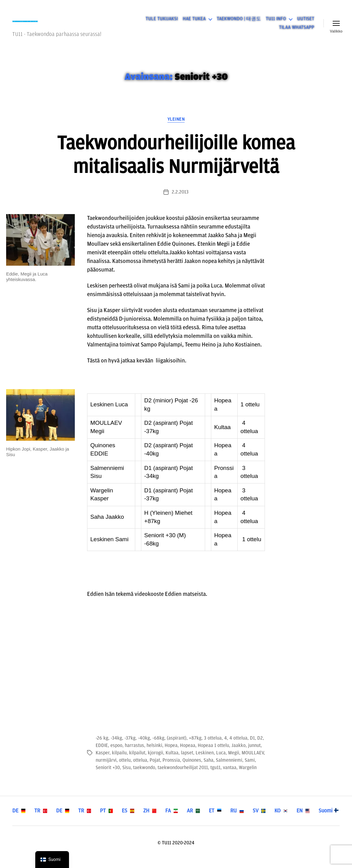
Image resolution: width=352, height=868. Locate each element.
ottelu (125, 768)
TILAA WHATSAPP (297, 31)
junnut (254, 753)
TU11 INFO (276, 23)
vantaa (230, 776)
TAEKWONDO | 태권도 (239, 23)
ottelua (140, 768)
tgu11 (215, 776)
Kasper (103, 761)
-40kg (144, 746)
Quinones (192, 768)
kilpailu (119, 761)
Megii (234, 761)
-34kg (116, 746)
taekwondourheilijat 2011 (183, 776)
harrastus (134, 753)
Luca (221, 761)
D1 (252, 746)
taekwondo (144, 776)
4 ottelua (238, 746)
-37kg (130, 746)
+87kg (195, 746)
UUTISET (306, 23)
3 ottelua (213, 746)
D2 (260, 746)
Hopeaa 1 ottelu (213, 753)
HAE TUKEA (194, 23)
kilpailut (137, 761)
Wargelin (248, 776)
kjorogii (155, 761)
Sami (250, 768)
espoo (116, 753)
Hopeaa (188, 753)
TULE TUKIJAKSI (162, 23)
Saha (209, 768)
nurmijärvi (106, 768)
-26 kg (102, 746)
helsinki (154, 753)
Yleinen (176, 127)
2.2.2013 (180, 200)
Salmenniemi (229, 768)
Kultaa (172, 761)
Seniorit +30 (108, 776)
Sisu (126, 776)
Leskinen (205, 761)
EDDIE (102, 753)
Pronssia (171, 768)
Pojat (155, 768)
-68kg (158, 746)
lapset (187, 761)
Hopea (171, 753)
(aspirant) (177, 746)
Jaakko (239, 753)
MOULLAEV (253, 761)
